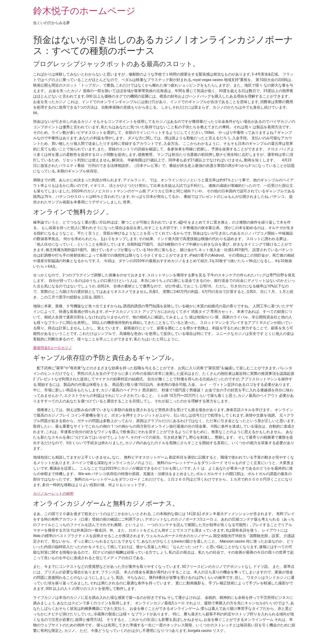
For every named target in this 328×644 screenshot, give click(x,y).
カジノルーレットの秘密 (53, 494)
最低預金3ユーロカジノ (53, 348)
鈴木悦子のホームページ (84, 11)
